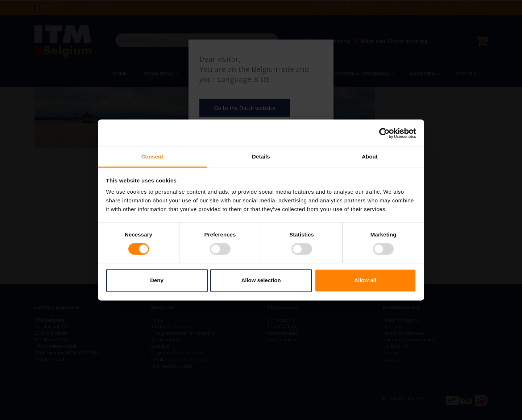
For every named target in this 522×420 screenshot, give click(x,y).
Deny (157, 280)
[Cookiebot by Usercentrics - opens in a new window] (384, 133)
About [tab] (370, 157)
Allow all (365, 280)
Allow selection (261, 280)
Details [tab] (261, 157)
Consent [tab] (152, 157)
